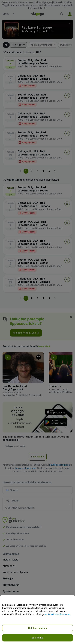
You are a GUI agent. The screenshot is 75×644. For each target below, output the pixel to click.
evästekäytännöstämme (57, 614)
